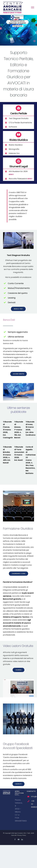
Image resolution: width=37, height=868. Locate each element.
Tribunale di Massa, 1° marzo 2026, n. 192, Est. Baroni (19, 430)
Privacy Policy (22, 835)
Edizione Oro (14, 153)
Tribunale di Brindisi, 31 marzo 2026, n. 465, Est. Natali (7, 455)
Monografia (14, 149)
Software (13, 127)
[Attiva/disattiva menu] (33, 7)
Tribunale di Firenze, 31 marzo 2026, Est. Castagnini (8, 430)
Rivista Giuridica (16, 145)
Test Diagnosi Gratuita (19, 118)
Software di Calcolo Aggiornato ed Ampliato (17, 22)
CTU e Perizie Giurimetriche (20, 123)
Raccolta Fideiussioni (21, 179)
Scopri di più (18, 26)
